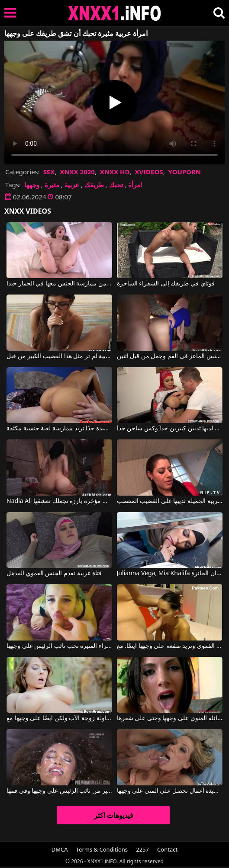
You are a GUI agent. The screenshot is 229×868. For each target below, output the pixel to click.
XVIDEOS (149, 172)
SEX (49, 172)
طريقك (94, 185)
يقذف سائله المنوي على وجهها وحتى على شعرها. (170, 718)
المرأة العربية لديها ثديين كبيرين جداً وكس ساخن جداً (170, 429)
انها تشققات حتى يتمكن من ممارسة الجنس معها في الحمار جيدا (59, 284)
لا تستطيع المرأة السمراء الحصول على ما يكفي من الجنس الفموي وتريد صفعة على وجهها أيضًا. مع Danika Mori (170, 646)
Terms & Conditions (102, 849)
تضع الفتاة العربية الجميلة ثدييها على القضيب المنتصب (170, 501)
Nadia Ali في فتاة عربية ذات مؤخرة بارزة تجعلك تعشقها (59, 501)
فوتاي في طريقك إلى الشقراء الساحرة (166, 284)
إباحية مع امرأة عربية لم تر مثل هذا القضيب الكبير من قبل (59, 356)
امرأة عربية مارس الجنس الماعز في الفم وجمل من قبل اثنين (170, 356)
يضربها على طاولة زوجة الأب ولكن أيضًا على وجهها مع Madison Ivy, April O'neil (59, 718)
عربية (72, 185)
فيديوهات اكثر (114, 815)
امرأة (135, 185)
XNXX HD (115, 172)
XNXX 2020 (77, 172)
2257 (142, 849)
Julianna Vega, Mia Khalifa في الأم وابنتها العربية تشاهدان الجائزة (170, 573)
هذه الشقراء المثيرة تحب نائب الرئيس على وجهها (59, 646)
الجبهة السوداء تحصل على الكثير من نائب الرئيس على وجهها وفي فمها (59, 791)
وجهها (32, 185)
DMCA (60, 849)
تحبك (116, 185)
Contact (167, 849)
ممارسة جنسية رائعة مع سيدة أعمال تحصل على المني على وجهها (170, 791)
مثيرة (52, 185)
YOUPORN (185, 172)
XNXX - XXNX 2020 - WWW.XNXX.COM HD (115, 13)
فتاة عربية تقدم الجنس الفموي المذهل (54, 573)
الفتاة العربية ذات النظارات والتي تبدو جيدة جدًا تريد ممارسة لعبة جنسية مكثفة (59, 429)
